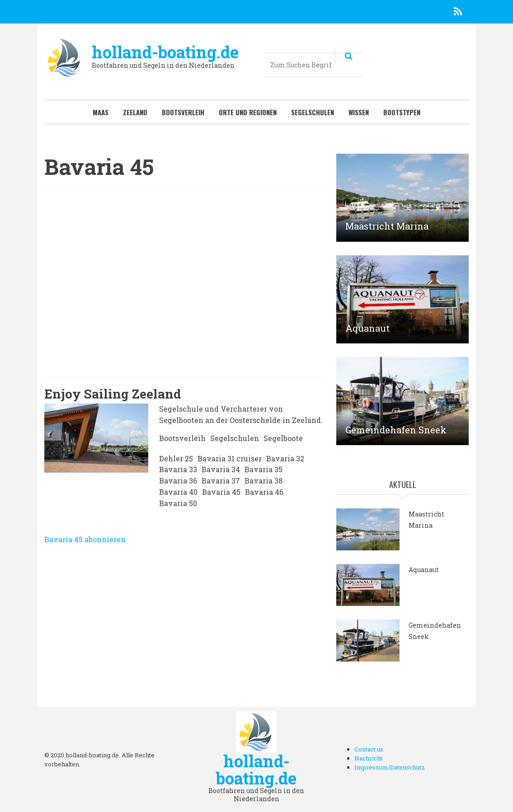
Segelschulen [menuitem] (313, 112)
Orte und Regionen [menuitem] (248, 112)
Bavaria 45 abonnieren (85, 539)
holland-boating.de (165, 52)
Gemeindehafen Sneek (396, 430)
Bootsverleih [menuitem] (183, 112)
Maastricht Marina (387, 226)
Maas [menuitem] (101, 112)
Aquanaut (367, 328)
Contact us (369, 749)
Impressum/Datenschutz (390, 767)
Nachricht (368, 758)
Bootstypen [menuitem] (402, 112)
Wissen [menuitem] (359, 112)
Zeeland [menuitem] (135, 112)
